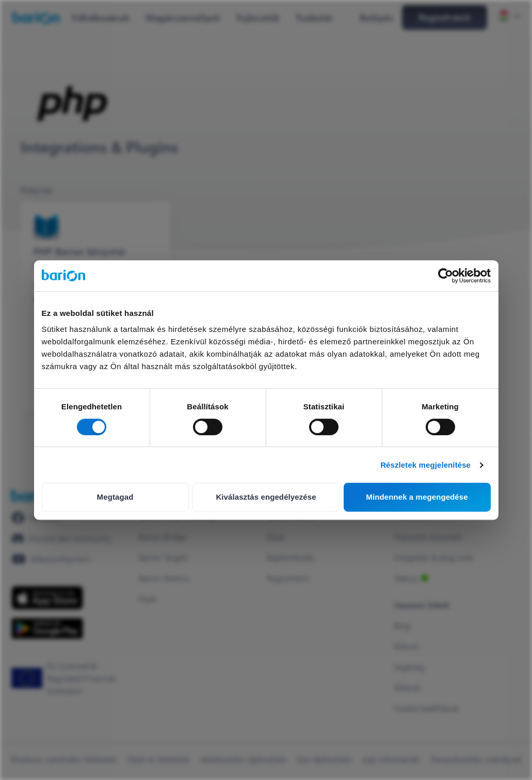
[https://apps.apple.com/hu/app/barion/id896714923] (47, 598)
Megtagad (115, 497)
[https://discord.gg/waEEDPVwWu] (61, 538)
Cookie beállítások (427, 708)
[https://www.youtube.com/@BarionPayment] (51, 559)
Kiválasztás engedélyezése (266, 497)
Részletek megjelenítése (425, 465)
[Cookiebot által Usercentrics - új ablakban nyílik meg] (446, 276)
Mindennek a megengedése (417, 497)
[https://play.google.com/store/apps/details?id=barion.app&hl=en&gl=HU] (47, 628)
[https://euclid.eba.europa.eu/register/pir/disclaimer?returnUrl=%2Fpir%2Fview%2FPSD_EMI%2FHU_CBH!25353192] (70, 678)
